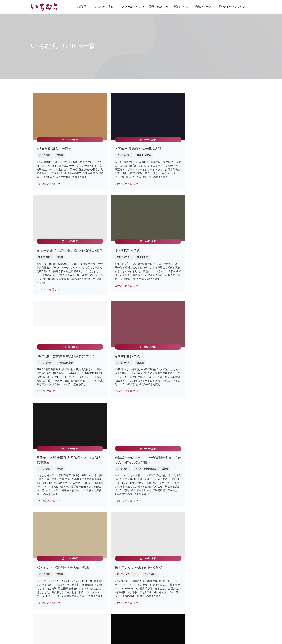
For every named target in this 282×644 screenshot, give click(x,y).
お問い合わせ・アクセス (232, 8)
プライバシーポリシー (156, 597)
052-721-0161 (211, 588)
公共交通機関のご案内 (215, 578)
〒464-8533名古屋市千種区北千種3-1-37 (220, 571)
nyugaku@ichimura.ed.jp (219, 583)
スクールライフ (133, 8)
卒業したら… (181, 7)
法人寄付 (148, 580)
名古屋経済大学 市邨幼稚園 (104, 586)
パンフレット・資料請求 (157, 569)
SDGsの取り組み (153, 608)
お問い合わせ (151, 574)
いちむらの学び (106, 8)
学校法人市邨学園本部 (101, 580)
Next (158, 525)
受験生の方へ (159, 8)
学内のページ (203, 7)
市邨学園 (83, 8)
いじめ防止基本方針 (154, 603)
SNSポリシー (151, 614)
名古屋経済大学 (97, 569)
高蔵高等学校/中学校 (100, 574)
